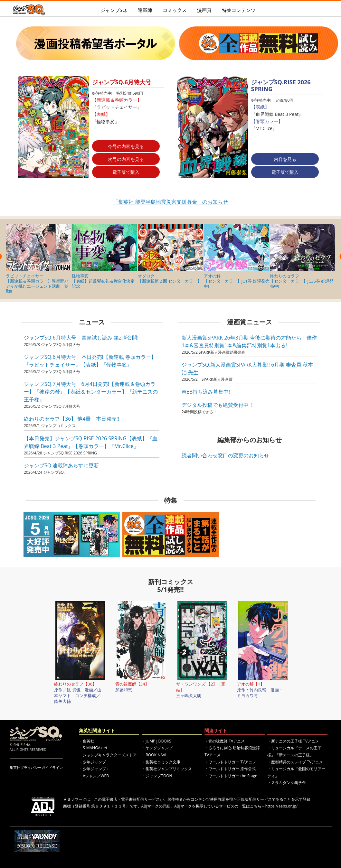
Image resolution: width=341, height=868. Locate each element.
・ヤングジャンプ (157, 748)
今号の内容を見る (126, 146)
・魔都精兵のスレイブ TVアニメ (295, 762)
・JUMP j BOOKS (156, 741)
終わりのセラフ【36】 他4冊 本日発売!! (71, 419)
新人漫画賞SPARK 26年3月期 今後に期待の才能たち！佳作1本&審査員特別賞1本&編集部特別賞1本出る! (249, 341)
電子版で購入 (126, 172)
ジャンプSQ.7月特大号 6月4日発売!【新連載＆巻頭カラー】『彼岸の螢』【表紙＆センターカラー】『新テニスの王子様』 (91, 392)
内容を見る (285, 159)
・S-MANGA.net (93, 748)
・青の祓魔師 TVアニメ (225, 741)
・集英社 (87, 741)
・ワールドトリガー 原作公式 (230, 769)
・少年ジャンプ (92, 762)
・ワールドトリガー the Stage (231, 776)
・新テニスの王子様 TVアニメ (293, 741)
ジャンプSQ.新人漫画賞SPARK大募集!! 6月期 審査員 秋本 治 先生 (247, 369)
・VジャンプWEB (94, 776)
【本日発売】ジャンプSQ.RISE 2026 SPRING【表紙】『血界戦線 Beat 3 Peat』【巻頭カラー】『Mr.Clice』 (91, 442)
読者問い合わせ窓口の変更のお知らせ (225, 455)
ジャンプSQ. (114, 10)
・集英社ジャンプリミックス (167, 769)
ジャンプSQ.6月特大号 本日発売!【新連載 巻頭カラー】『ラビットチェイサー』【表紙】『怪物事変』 (90, 361)
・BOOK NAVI (154, 755)
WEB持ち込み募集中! (206, 392)
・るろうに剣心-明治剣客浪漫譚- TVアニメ (233, 751)
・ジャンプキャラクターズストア (108, 755)
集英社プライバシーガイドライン (36, 767)
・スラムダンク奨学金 (287, 783)
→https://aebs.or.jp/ (280, 806)
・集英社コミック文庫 (161, 762)
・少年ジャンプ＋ (94, 769)
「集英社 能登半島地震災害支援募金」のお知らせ (170, 202)
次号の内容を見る (126, 159)
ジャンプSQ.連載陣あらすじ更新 (61, 465)
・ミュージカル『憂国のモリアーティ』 (296, 772)
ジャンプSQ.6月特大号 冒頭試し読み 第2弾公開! (81, 338)
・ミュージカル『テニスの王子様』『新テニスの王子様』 (294, 751)
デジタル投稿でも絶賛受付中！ (218, 405)
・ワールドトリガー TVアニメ (230, 762)
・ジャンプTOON (157, 776)
